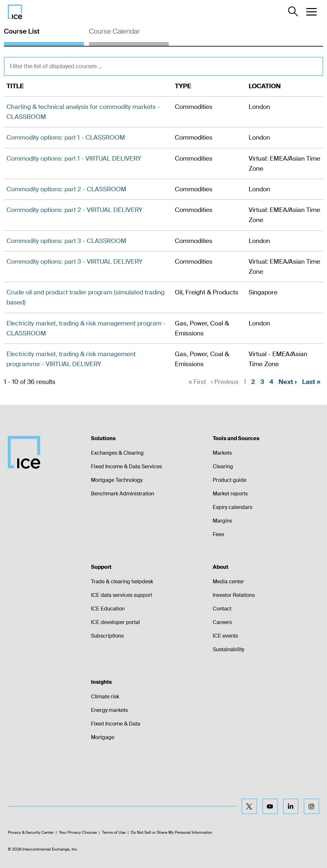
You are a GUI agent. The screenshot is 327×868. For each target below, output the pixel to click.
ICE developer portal (115, 622)
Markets (222, 453)
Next (288, 382)
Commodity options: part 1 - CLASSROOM (66, 138)
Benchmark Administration (123, 494)
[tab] (44, 35)
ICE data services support (122, 595)
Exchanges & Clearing (117, 453)
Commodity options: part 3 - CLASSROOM (66, 241)
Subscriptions (107, 636)
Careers (222, 622)
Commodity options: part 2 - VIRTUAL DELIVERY (74, 210)
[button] (311, 12)
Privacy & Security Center (31, 832)
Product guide (230, 480)
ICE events (225, 636)
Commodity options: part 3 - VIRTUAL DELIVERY (74, 262)
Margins (222, 521)
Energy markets (109, 710)
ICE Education (108, 609)
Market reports (230, 494)
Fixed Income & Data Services (126, 466)
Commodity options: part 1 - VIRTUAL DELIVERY (74, 159)
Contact (222, 609)
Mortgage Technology (117, 480)
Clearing (223, 466)
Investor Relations (234, 595)
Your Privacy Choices (78, 832)
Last (311, 382)
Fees (218, 534)
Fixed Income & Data (116, 724)
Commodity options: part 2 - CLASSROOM (66, 189)
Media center (228, 582)
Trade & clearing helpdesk (122, 582)
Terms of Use (114, 832)
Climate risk (105, 697)
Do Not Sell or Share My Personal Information (172, 832)
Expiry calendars (232, 507)
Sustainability (228, 649)
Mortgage (103, 737)
